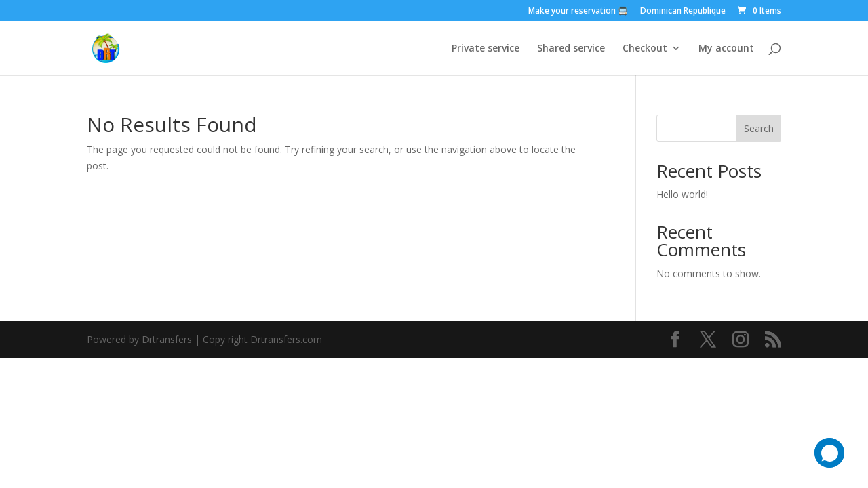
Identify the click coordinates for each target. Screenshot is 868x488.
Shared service (571, 49)
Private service (486, 49)
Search (759, 128)
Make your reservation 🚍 (578, 12)
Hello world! (682, 194)
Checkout (645, 49)
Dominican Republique (683, 12)
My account (726, 49)
